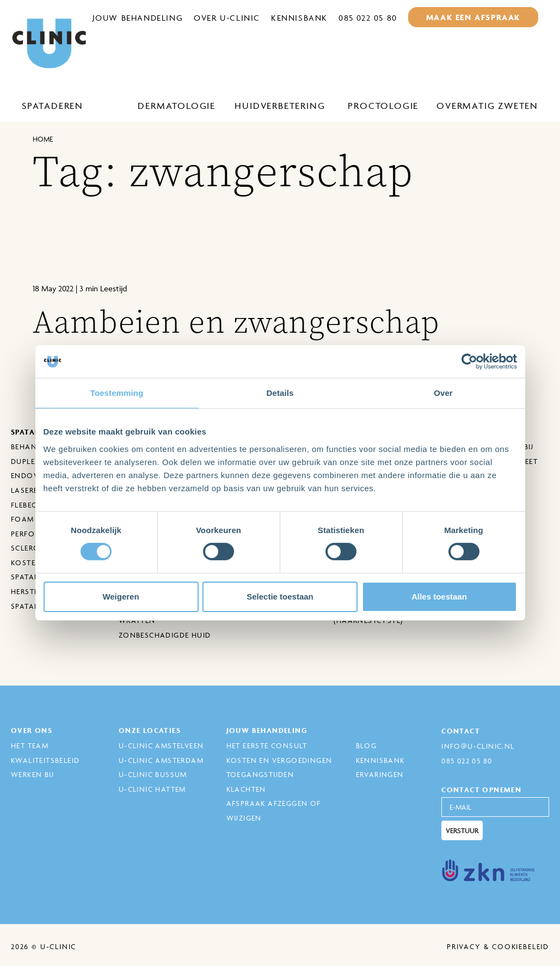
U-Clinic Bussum (153, 774)
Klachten (246, 789)
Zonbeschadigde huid (165, 635)
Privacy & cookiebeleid (498, 946)
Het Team (30, 745)
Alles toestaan (439, 597)
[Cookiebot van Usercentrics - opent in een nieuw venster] (469, 362)
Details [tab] (280, 393)
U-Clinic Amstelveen (161, 745)
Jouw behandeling (138, 18)
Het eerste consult (267, 745)
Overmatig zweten (487, 106)
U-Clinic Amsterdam (161, 760)
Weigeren (121, 597)
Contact (461, 731)
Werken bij (32, 774)
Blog (367, 745)
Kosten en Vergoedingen (279, 760)
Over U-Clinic (227, 18)
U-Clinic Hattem (152, 789)
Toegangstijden (260, 774)
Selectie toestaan (280, 597)
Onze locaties (150, 730)
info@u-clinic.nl (478, 746)
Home (43, 139)
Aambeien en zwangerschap (236, 322)
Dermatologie (177, 106)
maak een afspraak (473, 17)
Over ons (32, 730)
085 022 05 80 (368, 18)
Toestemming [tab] (117, 393)
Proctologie (383, 106)
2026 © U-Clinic (44, 946)
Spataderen (53, 106)
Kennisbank (299, 18)
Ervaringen (380, 774)
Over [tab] (443, 393)
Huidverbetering (280, 106)
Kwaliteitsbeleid (45, 760)
